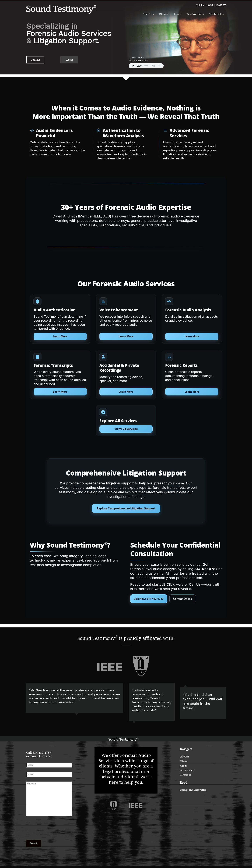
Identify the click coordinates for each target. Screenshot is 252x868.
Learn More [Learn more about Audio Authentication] (60, 336)
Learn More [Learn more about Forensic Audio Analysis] (192, 336)
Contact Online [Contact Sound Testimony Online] (183, 599)
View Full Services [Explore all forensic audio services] (126, 429)
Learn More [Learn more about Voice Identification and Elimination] (126, 392)
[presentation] (44, 828)
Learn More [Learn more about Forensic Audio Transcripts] (60, 392)
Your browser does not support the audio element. (146, 66)
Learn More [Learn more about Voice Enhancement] (126, 336)
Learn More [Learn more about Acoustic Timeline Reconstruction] (192, 392)
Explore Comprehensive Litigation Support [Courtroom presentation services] (126, 508)
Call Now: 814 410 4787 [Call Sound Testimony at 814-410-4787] (149, 599)
